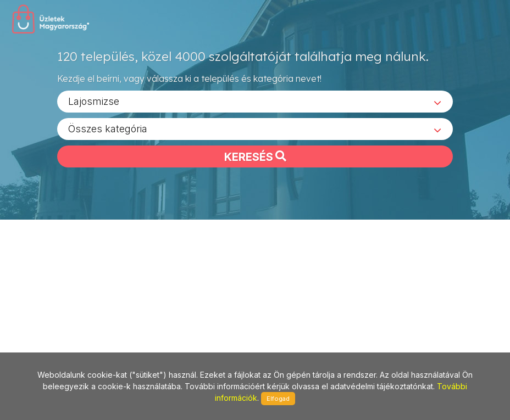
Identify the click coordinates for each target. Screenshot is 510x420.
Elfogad (278, 399)
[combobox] (255, 105)
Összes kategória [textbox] (108, 132)
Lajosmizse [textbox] (94, 105)
